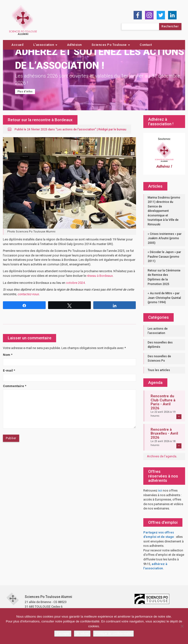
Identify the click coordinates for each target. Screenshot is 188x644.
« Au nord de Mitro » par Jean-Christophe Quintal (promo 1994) (164, 298)
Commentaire (15, 386)
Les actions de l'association (76, 129)
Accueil (17, 45)
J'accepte (63, 633)
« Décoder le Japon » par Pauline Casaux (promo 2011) (164, 257)
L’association (45, 45)
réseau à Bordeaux (100, 276)
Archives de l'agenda (162, 456)
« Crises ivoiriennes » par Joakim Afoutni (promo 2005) (165, 238)
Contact (146, 45)
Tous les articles (159, 370)
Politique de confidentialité (113, 633)
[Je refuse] (182, 626)
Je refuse (82, 633)
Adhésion (74, 45)
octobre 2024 (75, 283)
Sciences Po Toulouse (111, 45)
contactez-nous (28, 294)
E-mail (9, 370)
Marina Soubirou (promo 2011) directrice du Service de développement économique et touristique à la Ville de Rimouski (164, 211)
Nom (8, 355)
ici (160, 490)
